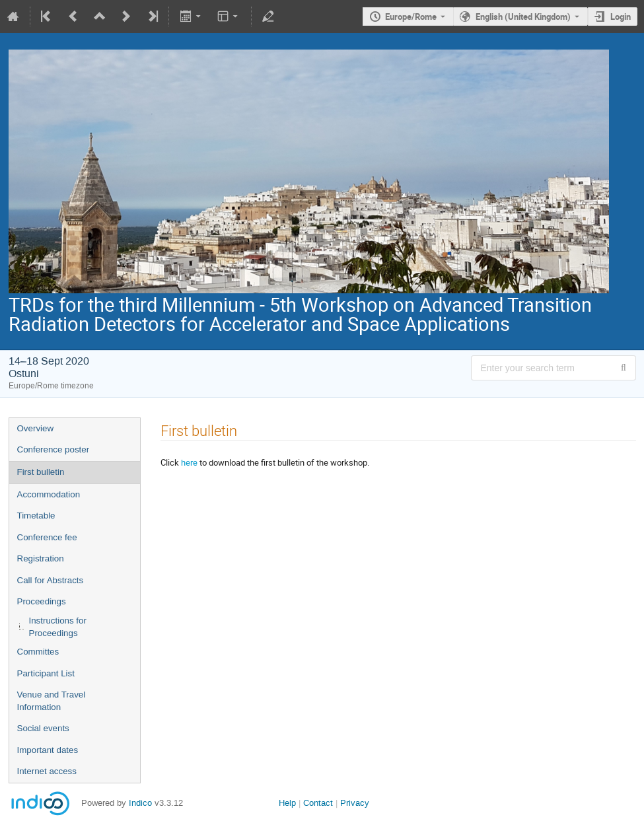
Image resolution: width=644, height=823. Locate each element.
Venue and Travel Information (52, 701)
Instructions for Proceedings (58, 627)
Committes (38, 652)
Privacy (355, 803)
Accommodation (49, 494)
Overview (36, 428)
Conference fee (47, 537)
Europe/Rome (411, 17)
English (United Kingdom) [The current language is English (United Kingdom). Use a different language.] (523, 17)
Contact (318, 803)
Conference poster (54, 449)
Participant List (46, 673)
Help (287, 803)
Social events (43, 728)
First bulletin (41, 472)
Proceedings (42, 601)
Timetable (36, 516)
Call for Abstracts (51, 580)
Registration (41, 558)
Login (621, 17)
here (189, 462)
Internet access (47, 771)
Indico (140, 803)
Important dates (48, 750)
